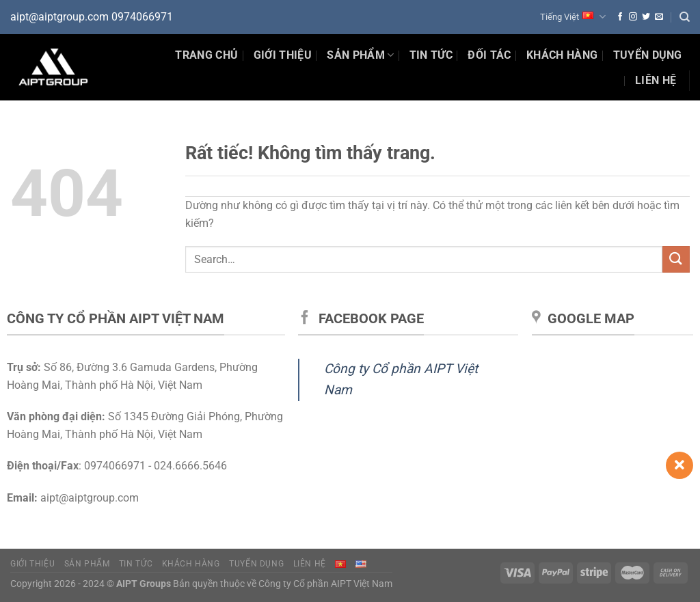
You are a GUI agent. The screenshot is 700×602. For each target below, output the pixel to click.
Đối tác (489, 55)
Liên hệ (656, 80)
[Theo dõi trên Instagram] (633, 17)
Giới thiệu (283, 55)
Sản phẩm (360, 55)
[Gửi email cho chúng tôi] (659, 17)
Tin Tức (431, 55)
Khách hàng (562, 55)
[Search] (685, 17)
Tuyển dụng (648, 55)
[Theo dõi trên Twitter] (646, 17)
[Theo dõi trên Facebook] (620, 17)
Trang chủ (206, 55)
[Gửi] (676, 259)
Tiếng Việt (573, 17)
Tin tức (136, 564)
